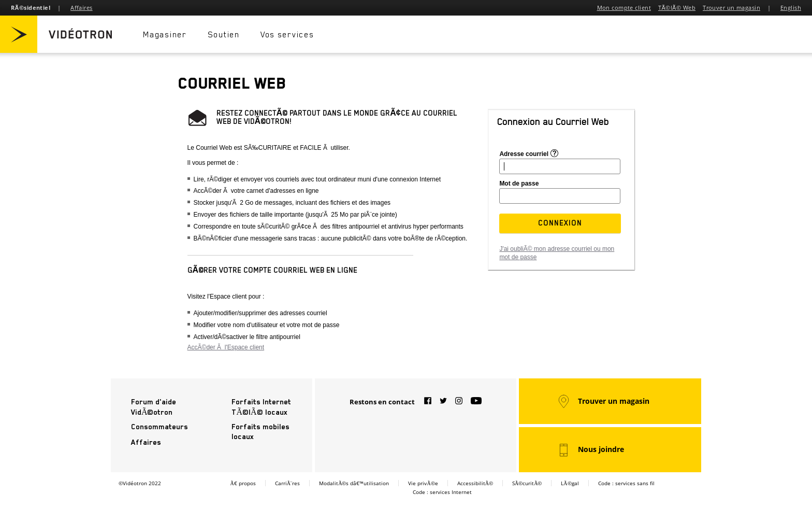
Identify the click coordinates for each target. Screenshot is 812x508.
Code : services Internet (442, 492)
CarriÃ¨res (288, 483)
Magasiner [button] (166, 35)
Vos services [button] (288, 35)
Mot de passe (519, 184)
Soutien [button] (224, 35)
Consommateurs (160, 427)
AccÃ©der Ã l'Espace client (226, 347)
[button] (560, 223)
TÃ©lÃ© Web (677, 8)
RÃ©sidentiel (31, 8)
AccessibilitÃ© (475, 483)
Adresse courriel (524, 154)
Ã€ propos (243, 483)
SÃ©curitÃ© (527, 483)
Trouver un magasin (731, 8)
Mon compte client (624, 8)
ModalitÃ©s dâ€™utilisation (354, 483)
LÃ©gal (570, 483)
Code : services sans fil (626, 483)
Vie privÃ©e (423, 483)
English (791, 8)
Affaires (82, 8)
